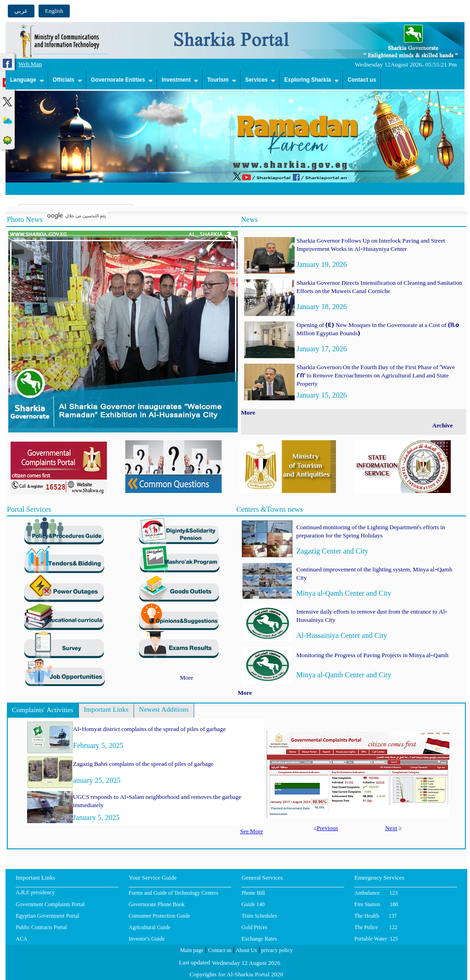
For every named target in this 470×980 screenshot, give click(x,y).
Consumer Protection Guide (159, 916)
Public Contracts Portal (41, 927)
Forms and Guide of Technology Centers (173, 893)
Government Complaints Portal (50, 904)
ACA (21, 939)
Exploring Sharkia (308, 80)
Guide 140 (253, 904)
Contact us (362, 80)
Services (256, 80)
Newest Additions (164, 711)
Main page (192, 951)
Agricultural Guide (149, 927)
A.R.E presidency (35, 893)
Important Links (106, 711)
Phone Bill (253, 893)
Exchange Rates (259, 939)
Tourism (218, 80)
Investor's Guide (146, 939)
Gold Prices (254, 927)
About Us (245, 951)
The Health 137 (376, 916)
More (187, 678)
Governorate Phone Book (157, 904)
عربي (21, 11)
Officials (64, 80)
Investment (176, 80)
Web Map (30, 65)
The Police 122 (376, 927)
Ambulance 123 (376, 893)
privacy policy (276, 951)
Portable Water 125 (376, 939)
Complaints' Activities (43, 711)
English (54, 11)
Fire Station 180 (376, 904)
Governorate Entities (118, 80)
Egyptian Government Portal (47, 916)
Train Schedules (259, 916)
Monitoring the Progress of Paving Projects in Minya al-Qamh (372, 656)
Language (23, 80)
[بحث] (77, 216)
